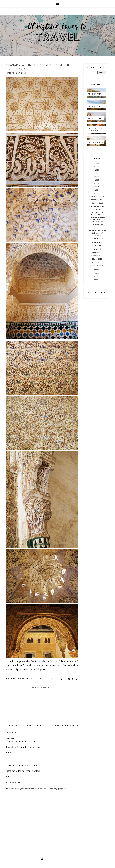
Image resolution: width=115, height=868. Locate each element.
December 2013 (97, 196)
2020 (97, 170)
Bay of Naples (95, 118)
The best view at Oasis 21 (95, 129)
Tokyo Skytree (95, 142)
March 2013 (97, 259)
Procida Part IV (96, 94)
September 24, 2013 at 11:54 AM (22, 742)
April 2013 (97, 256)
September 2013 (97, 206)
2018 (97, 177)
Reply (9, 753)
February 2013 (97, 262)
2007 (97, 280)
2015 (97, 187)
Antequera (97, 209)
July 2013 (97, 246)
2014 (97, 190)
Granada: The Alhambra (63, 726)
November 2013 (97, 200)
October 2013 (97, 203)
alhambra (14, 679)
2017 (97, 180)
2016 (97, 183)
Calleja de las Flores (97, 230)
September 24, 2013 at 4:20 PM (21, 765)
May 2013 (97, 252)
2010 (97, 277)
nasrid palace (39, 679)
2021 (97, 166)
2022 (97, 163)
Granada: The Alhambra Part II (25, 726)
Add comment (13, 782)
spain (9, 681)
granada (25, 679)
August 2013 (97, 242)
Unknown (10, 739)
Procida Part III (96, 106)
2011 (97, 273)
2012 (97, 270)
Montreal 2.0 (97, 238)
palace (51, 679)
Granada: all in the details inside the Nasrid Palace (97, 220)
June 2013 (97, 249)
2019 (97, 173)
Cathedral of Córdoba (97, 234)
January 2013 (97, 266)
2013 (97, 193)
